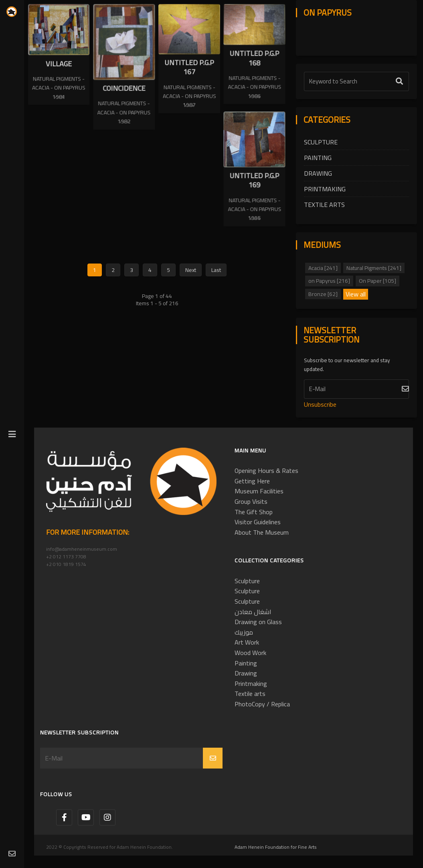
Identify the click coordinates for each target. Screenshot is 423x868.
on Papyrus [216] (329, 281)
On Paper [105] (377, 281)
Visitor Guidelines (258, 522)
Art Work (247, 642)
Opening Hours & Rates (266, 471)
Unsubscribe (320, 404)
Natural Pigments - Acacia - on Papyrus (59, 83)
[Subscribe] (356, 389)
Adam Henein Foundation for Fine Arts (276, 847)
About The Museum (262, 532)
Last (216, 277)
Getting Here (252, 481)
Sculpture (321, 142)
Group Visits (251, 501)
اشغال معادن (253, 612)
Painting (318, 158)
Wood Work (250, 653)
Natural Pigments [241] (374, 268)
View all (356, 294)
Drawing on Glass (258, 622)
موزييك (244, 632)
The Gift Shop (254, 512)
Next (191, 277)
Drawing (318, 173)
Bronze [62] (323, 294)
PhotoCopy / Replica (262, 704)
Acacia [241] (323, 268)
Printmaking (325, 189)
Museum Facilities (259, 491)
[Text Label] (356, 81)
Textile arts (324, 205)
